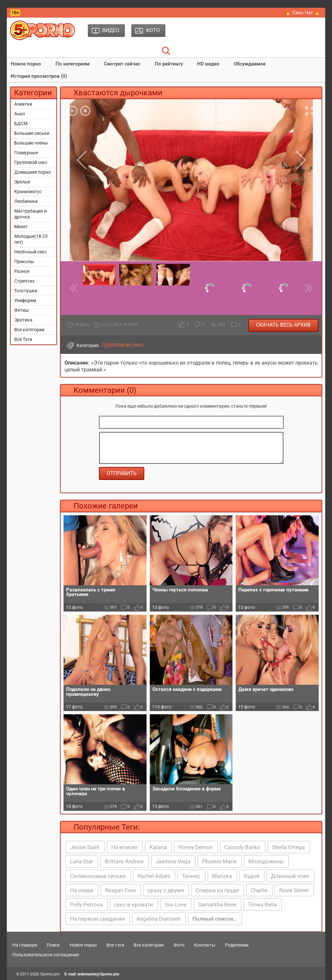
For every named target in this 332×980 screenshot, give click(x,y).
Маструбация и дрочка (30, 214)
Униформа (25, 300)
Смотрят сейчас (122, 64)
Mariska (222, 876)
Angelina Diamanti (159, 919)
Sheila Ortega (288, 847)
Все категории (29, 330)
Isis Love (176, 904)
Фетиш (21, 310)
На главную (25, 945)
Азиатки (23, 104)
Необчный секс (30, 252)
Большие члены (31, 143)
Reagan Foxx (120, 890)
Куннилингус (28, 192)
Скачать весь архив (283, 325)
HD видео (208, 64)
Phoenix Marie (219, 861)
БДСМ (21, 123)
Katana (158, 847)
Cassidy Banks (242, 847)
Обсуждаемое (250, 64)
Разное (22, 271)
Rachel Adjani (154, 876)
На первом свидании (97, 919)
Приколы (24, 262)
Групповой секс (31, 162)
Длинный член (290, 876)
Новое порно (26, 64)
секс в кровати (134, 904)
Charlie (259, 890)
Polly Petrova (86, 904)
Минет (21, 227)
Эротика (23, 320)
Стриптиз (24, 281)
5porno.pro (50, 974)
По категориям (72, 64)
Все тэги (115, 945)
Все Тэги (23, 339)
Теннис (191, 876)
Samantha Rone (217, 904)
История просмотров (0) (39, 76)
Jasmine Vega (173, 861)
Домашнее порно (33, 172)
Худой (251, 876)
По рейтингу (169, 64)
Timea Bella (262, 904)
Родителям (237, 945)
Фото (179, 945)
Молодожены (266, 861)
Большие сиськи (32, 133)
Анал (20, 114)
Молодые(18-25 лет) (31, 239)
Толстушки (26, 291)
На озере (82, 890)
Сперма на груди (217, 890)
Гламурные (26, 153)
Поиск (53, 945)
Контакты (205, 945)
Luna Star (82, 861)
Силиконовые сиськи (98, 876)
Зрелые (22, 182)
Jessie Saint (85, 847)
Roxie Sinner (294, 890)
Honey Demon (196, 847)
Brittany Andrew (124, 861)
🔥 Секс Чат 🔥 (303, 13)
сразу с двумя (166, 890)
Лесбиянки (26, 201)
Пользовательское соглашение (46, 955)
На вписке (124, 847)
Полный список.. (215, 919)
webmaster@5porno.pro (98, 974)
